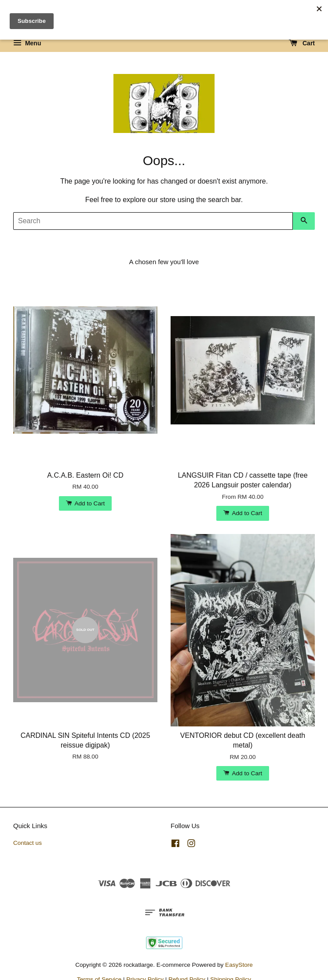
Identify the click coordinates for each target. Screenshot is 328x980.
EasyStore (239, 965)
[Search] (153, 221)
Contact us (27, 843)
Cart (302, 43)
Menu (27, 43)
